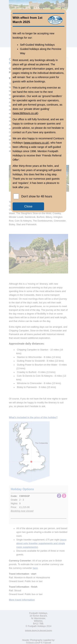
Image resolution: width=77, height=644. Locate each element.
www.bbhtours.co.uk (25, 113)
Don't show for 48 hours (37, 196)
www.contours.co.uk (36, 143)
